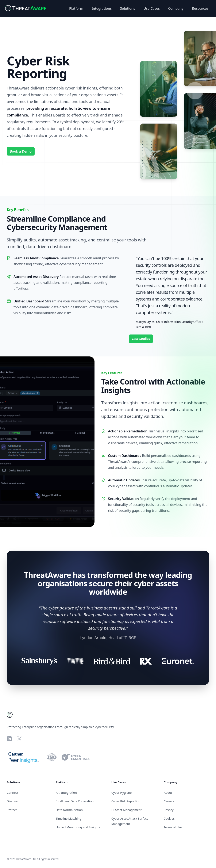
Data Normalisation (69, 810)
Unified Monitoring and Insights (78, 827)
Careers (169, 801)
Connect (12, 793)
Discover (13, 801)
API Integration (66, 793)
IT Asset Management (126, 810)
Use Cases (152, 8)
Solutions (128, 8)
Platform (76, 8)
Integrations (102, 8)
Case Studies (141, 339)
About (168, 793)
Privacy (169, 810)
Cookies (169, 819)
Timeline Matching (69, 819)
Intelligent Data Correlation (75, 801)
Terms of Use (173, 827)
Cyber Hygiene (121, 793)
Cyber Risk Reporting (126, 801)
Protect (12, 810)
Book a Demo (21, 151)
